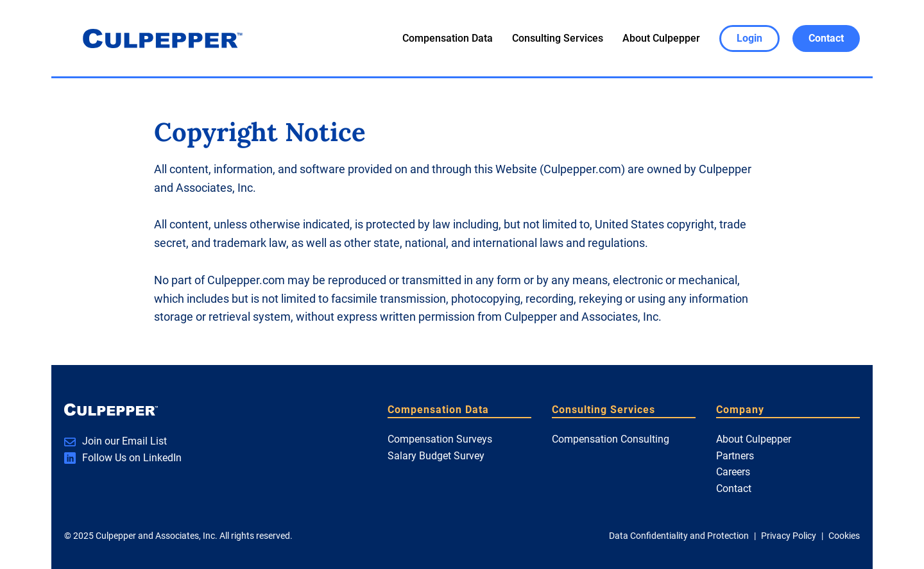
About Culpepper (661, 38)
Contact (734, 488)
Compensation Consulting (611, 439)
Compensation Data (448, 38)
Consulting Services (558, 38)
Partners (735, 456)
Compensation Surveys (440, 439)
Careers (733, 472)
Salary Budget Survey (436, 456)
